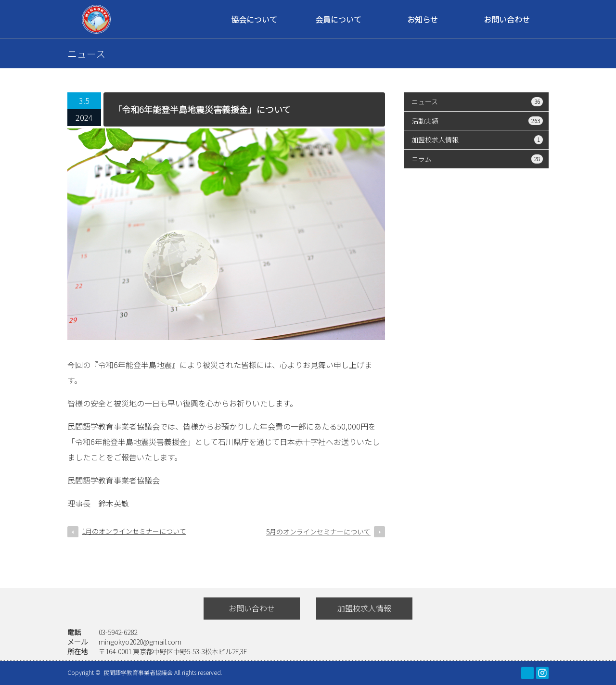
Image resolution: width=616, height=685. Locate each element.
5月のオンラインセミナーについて (318, 532)
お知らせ (423, 19)
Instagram (542, 673)
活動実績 (477, 121)
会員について (338, 19)
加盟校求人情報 (477, 140)
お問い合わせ (507, 19)
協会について (254, 19)
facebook (527, 673)
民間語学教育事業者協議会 (139, 672)
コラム (477, 159)
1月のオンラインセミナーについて (134, 531)
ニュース (477, 101)
